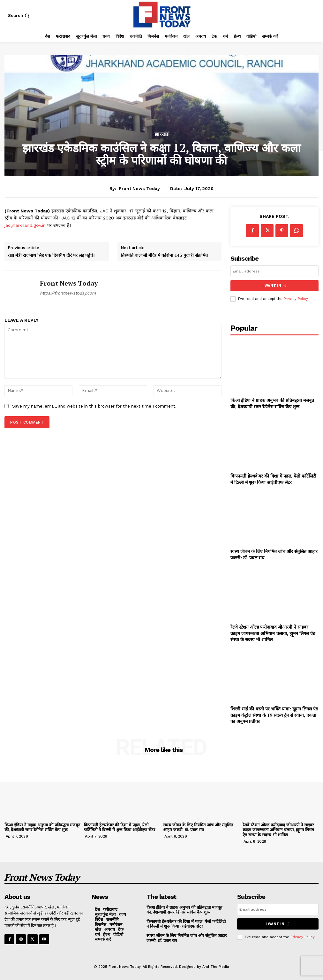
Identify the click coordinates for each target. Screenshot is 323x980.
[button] (19, 15)
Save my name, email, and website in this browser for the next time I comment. (94, 406)
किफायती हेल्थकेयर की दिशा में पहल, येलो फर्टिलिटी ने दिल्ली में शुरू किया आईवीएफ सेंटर (273, 479)
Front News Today (139, 188)
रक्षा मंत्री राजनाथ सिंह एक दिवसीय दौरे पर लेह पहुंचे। (51, 255)
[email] (274, 271)
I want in (274, 286)
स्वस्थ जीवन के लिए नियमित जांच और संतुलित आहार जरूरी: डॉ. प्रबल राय (198, 827)
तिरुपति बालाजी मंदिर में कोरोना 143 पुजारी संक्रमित (164, 255)
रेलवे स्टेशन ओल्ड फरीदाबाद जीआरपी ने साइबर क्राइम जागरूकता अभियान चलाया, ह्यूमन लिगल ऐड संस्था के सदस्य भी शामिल (273, 633)
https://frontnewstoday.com (68, 293)
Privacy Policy (296, 299)
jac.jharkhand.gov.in (25, 225)
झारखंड (162, 134)
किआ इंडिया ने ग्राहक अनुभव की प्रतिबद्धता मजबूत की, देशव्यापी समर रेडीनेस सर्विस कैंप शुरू (272, 403)
